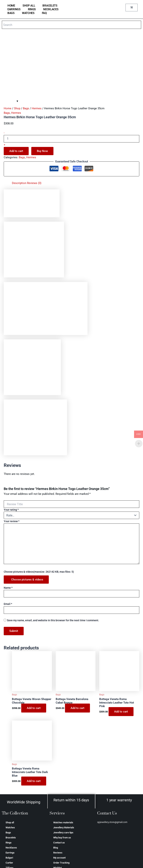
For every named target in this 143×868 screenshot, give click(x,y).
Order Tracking (61, 802)
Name (8, 527)
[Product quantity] (71, 78)
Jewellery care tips (63, 772)
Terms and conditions (65, 831)
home (11, 6)
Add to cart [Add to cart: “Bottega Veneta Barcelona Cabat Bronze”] (77, 648)
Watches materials (63, 762)
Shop (17, 48)
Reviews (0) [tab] (34, 123)
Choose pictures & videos (27, 519)
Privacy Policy (61, 836)
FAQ (44, 13)
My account (59, 797)
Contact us (59, 782)
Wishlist (57, 807)
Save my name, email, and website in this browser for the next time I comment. (53, 560)
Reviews (58, 792)
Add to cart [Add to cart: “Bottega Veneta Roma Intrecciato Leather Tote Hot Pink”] (121, 651)
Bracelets (50, 6)
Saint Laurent (13, 822)
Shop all (29, 6)
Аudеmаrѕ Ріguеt (15, 827)
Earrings (14, 9)
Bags (11, 13)
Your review (12, 461)
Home (8, 48)
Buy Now (42, 91)
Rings (32, 9)
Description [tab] (19, 123)
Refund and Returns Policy (67, 846)
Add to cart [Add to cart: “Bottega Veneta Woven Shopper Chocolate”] (34, 648)
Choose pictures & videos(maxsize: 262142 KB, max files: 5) (39, 511)
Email (8, 544)
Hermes (37, 48)
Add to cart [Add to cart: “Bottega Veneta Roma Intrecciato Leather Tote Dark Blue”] (34, 721)
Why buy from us (62, 777)
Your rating (11, 449)
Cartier (9, 802)
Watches (28, 13)
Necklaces (51, 9)
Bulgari (9, 797)
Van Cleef (11, 812)
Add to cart (16, 91)
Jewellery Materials (64, 767)
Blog (56, 787)
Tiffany (9, 807)
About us (58, 826)
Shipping (58, 841)
